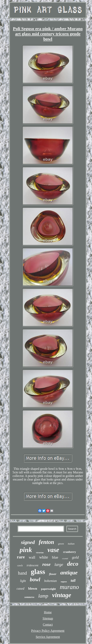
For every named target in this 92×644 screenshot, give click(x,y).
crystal (65, 558)
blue (55, 557)
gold (75, 557)
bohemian (50, 581)
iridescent (32, 565)
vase (53, 550)
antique (69, 573)
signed (28, 542)
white (44, 557)
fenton (46, 542)
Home (48, 612)
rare (21, 557)
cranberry (69, 552)
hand (23, 573)
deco (73, 564)
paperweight (48, 589)
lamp (43, 596)
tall (73, 581)
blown (33, 589)
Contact (48, 625)
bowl (35, 580)
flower (53, 574)
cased (21, 589)
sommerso (29, 597)
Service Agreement (48, 637)
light (23, 581)
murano (69, 587)
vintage (62, 595)
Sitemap (48, 618)
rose (46, 564)
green (61, 544)
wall (32, 557)
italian (71, 544)
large (59, 565)
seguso (64, 582)
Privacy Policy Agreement (48, 631)
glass (38, 572)
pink (26, 550)
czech (20, 566)
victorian (40, 553)
